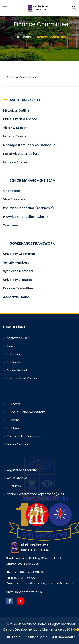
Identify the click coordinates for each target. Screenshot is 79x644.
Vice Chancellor (15, 199)
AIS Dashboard (64, 637)
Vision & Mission (15, 128)
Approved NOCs (16, 338)
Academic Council (17, 297)
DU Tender (13, 362)
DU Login (14, 637)
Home (24, 37)
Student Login (36, 637)
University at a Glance (20, 119)
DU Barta (11, 420)
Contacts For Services (21, 436)
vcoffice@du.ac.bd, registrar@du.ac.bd (40, 583)
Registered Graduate (20, 470)
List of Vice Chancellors (21, 154)
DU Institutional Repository (24, 412)
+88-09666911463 (25, 572)
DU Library (12, 428)
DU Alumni (12, 486)
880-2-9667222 (22, 578)
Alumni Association (18, 444)
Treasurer (11, 225)
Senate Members (16, 262)
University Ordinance (19, 254)
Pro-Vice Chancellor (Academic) (28, 208)
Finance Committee (18, 288)
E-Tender (12, 354)
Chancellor (12, 191)
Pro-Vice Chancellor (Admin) (25, 217)
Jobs (8, 346)
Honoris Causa (15, 136)
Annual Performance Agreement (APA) (34, 494)
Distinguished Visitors (20, 378)
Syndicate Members (18, 271)
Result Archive (15, 478)
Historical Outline (16, 110)
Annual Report (15, 370)
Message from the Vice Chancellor (30, 145)
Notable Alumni (15, 162)
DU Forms (12, 404)
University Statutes (17, 280)
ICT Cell (73, 629)
